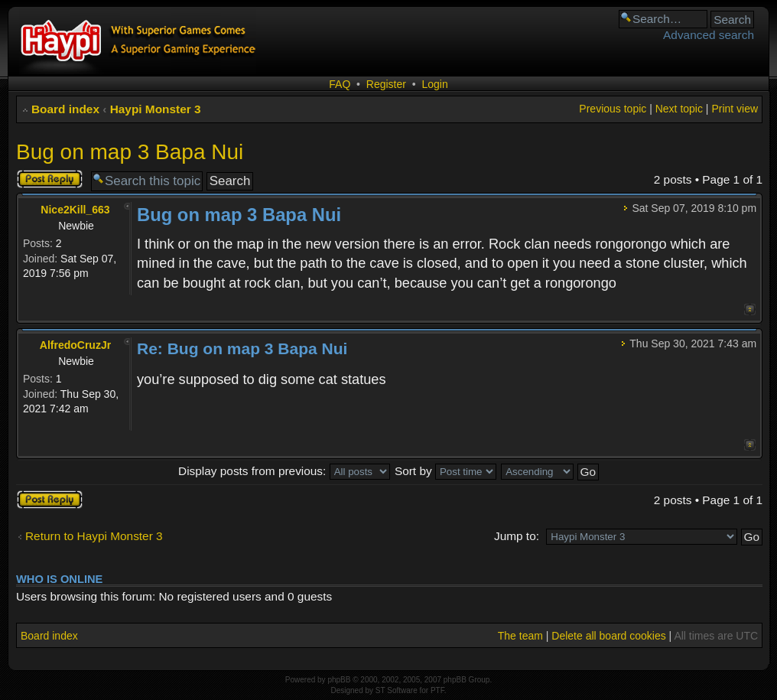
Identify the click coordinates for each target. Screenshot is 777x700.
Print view (735, 109)
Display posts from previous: (284, 471)
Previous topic (613, 109)
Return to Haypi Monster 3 (94, 536)
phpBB (339, 680)
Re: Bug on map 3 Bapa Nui (242, 348)
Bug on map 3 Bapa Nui (130, 152)
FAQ (340, 84)
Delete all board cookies (608, 636)
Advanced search (709, 35)
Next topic (679, 109)
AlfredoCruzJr (75, 345)
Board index (65, 109)
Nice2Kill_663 (75, 210)
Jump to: (517, 536)
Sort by (445, 471)
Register (386, 84)
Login (434, 84)
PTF (437, 690)
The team (520, 636)
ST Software (397, 690)
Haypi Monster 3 (156, 109)
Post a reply (50, 179)
